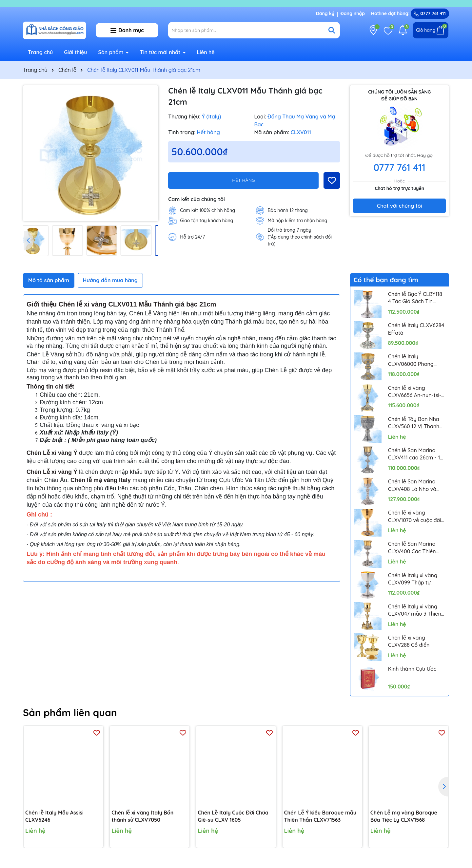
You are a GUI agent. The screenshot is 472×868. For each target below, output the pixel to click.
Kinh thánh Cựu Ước (412, 669)
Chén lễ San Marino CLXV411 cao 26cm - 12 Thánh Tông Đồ (416, 454)
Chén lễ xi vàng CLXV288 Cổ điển (409, 641)
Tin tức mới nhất (161, 52)
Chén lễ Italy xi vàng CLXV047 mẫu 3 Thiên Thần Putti (415, 610)
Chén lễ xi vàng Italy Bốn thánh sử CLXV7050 (142, 816)
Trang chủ (40, 52)
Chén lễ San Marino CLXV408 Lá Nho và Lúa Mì (412, 485)
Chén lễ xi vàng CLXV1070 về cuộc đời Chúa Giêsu (415, 517)
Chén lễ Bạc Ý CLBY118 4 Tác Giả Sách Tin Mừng (415, 298)
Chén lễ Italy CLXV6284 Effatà (416, 329)
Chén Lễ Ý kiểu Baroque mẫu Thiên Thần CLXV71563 (320, 816)
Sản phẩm (112, 52)
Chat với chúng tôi (399, 206)
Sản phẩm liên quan (70, 712)
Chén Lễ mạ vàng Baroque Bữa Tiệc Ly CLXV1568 (404, 816)
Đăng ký (325, 13)
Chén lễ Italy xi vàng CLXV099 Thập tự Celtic (413, 579)
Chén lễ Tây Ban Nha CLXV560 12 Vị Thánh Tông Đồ (414, 423)
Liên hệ (206, 52)
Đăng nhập (353, 13)
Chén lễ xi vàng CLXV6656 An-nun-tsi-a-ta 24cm (415, 392)
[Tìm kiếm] (332, 30)
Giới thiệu (76, 52)
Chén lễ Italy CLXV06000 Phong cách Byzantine (411, 360)
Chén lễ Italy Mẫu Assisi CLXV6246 (54, 816)
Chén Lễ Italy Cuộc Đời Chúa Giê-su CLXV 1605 (233, 816)
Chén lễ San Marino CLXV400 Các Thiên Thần (412, 548)
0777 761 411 (430, 13)
